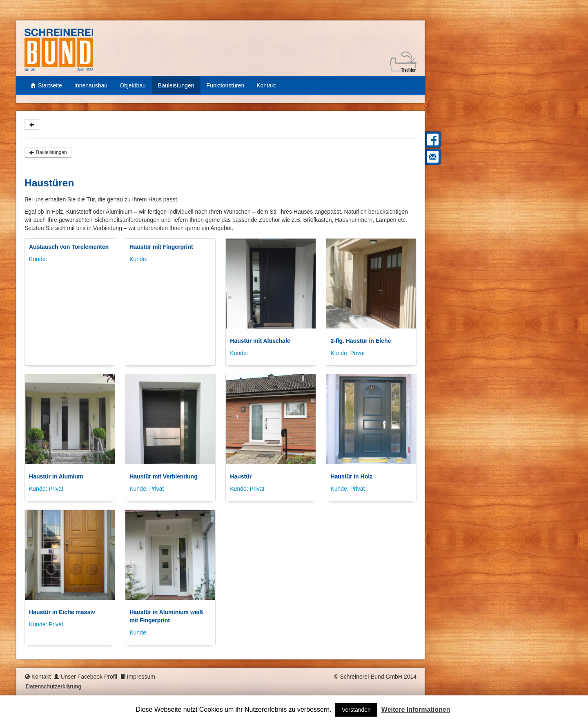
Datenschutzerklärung (53, 686)
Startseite (46, 85)
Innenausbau (91, 85)
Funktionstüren (226, 85)
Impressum (141, 677)
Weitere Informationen (416, 709)
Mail (432, 157)
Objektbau (133, 85)
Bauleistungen (176, 85)
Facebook (432, 140)
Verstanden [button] (356, 710)
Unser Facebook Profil (89, 677)
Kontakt (266, 85)
